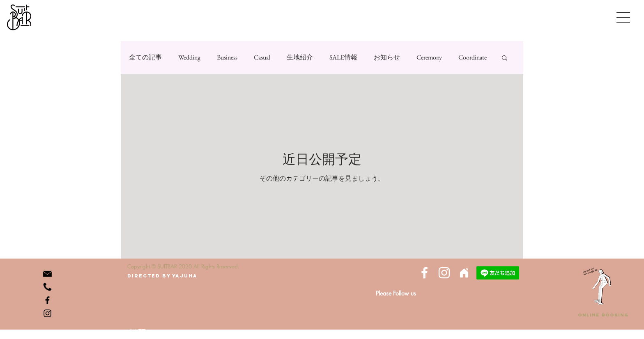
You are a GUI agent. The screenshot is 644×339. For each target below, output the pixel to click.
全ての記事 (145, 57)
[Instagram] (47, 313)
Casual (262, 57)
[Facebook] (47, 300)
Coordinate (473, 57)
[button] (623, 17)
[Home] (464, 273)
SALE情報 (343, 57)
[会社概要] (137, 331)
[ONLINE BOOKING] (603, 315)
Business (227, 57)
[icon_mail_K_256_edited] (47, 274)
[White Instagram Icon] (444, 273)
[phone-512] (47, 287)
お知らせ (387, 57)
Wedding (189, 57)
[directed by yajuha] (162, 276)
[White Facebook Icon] (424, 273)
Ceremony (429, 57)
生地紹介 (300, 57)
